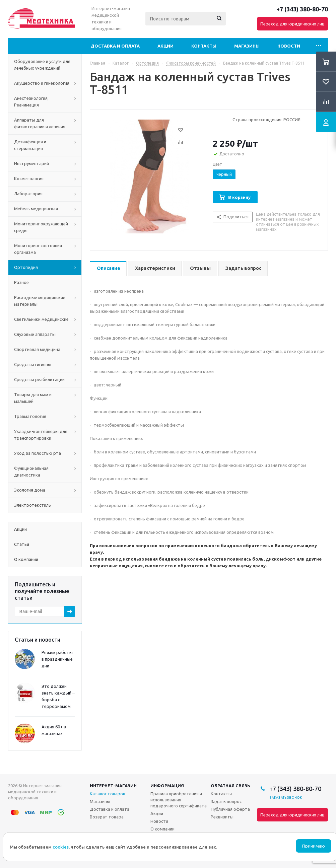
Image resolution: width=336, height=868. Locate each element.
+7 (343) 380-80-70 (302, 9)
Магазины (247, 46)
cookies (61, 847)
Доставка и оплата (115, 46)
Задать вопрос (226, 801)
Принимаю (314, 846)
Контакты (204, 46)
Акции (165, 46)
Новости (289, 46)
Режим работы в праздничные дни (57, 659)
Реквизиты (222, 817)
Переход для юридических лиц (292, 24)
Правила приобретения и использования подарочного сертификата (179, 800)
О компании (162, 829)
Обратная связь (230, 786)
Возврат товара (107, 817)
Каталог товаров (108, 794)
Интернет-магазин (113, 786)
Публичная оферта (230, 809)
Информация (167, 786)
